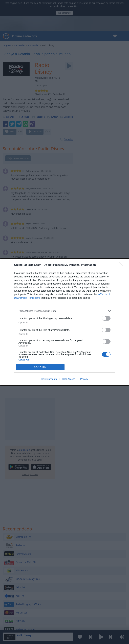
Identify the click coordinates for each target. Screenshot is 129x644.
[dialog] (64, 322)
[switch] (106, 318)
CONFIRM (40, 367)
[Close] (122, 265)
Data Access (69, 379)
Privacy (84, 379)
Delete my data (49, 379)
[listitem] (64, 311)
